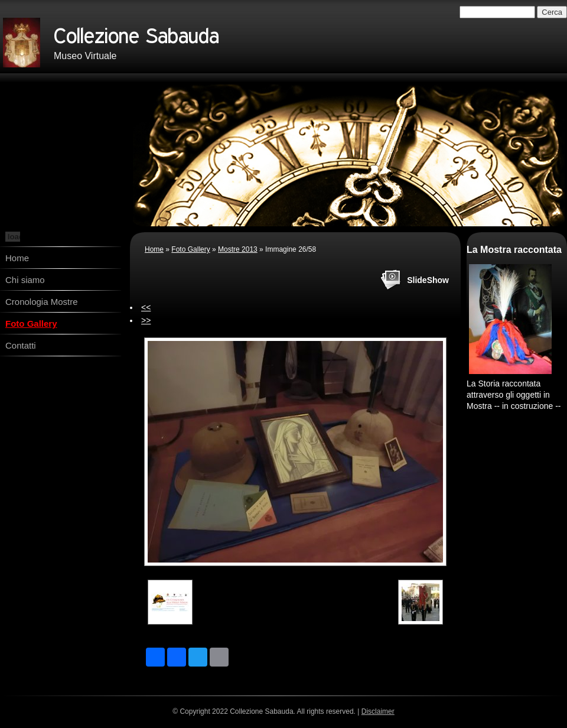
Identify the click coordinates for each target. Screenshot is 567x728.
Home (17, 258)
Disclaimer (378, 711)
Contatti (21, 345)
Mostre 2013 (238, 249)
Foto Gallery (31, 324)
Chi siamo (25, 280)
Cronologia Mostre (42, 302)
